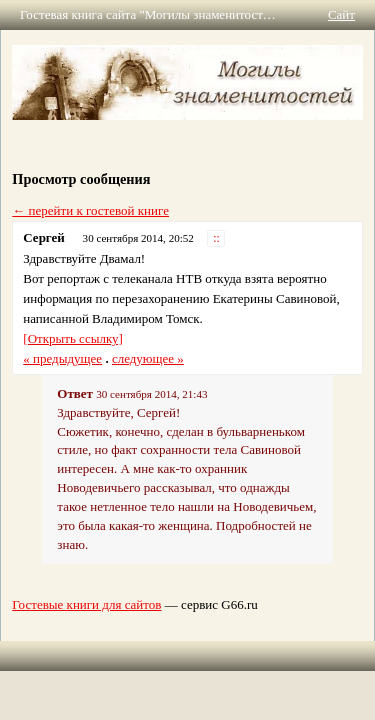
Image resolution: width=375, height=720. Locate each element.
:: (216, 238)
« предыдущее (62, 358)
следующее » (148, 358)
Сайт (341, 14)
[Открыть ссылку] (73, 338)
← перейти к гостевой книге (90, 210)
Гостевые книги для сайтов (86, 604)
